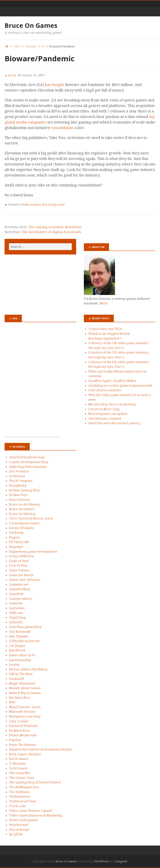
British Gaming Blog (24, 490)
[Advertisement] (32, 382)
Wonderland (19, 825)
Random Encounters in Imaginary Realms (41, 749)
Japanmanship (20, 660)
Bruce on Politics (22, 509)
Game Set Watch (21, 575)
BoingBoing (18, 485)
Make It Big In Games (25, 693)
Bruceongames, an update (108, 414)
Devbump (16, 533)
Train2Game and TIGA (105, 329)
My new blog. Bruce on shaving (112, 404)
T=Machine (18, 763)
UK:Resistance (20, 796)
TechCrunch (18, 768)
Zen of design (19, 830)
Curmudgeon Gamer (24, 523)
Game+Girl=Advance (25, 580)
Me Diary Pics (19, 698)
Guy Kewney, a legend (105, 418)
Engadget (16, 547)
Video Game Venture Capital (30, 811)
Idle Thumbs (19, 636)
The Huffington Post (24, 787)
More (104, 303)
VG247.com (18, 806)
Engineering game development (33, 551)
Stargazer (121, 861)
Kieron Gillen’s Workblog (28, 669)
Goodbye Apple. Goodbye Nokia (112, 381)
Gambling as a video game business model (120, 386)
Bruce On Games (31, 25)
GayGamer (17, 608)
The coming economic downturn (55, 227)
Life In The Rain (21, 674)
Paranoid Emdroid (23, 726)
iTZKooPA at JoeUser (24, 641)
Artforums (17, 476)
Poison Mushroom (23, 735)
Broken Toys (18, 495)
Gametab (16, 603)
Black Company (21, 481)
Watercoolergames (23, 820)
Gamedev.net (19, 584)
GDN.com (16, 613)
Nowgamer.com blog (25, 716)
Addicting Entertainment (28, 467)
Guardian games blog (25, 627)
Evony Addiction (22, 556)
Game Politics (19, 570)
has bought (55, 85)
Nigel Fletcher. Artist (25, 707)
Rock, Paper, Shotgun (25, 754)
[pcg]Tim (16, 834)
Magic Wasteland (22, 683)
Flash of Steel (19, 561)
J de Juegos (17, 646)
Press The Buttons (22, 745)
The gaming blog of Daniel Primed (35, 782)
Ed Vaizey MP (19, 542)
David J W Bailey (22, 528)
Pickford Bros (19, 731)
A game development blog (29, 462)
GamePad (16, 594)
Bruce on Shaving (22, 514)
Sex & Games (19, 759)
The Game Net (19, 773)
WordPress (102, 861)
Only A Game (19, 721)
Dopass (14, 537)
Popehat (15, 740)
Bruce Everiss (19, 500)
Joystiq (14, 664)
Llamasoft (17, 679)
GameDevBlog (20, 589)
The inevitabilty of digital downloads (51, 232)
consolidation (62, 128)
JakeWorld (17, 650)
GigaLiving (17, 617)
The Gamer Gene (21, 778)
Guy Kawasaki (20, 632)
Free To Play (18, 565)
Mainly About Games (25, 688)
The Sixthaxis (19, 792)
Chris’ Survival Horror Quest (31, 518)
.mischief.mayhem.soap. (27, 457)
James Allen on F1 (22, 655)
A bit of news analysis (105, 390)
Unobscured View (23, 801)
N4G (12, 702)
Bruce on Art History (25, 504)
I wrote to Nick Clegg (104, 409)
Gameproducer (21, 599)
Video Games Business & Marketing (36, 815)
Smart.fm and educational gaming (114, 423)
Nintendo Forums (22, 712)
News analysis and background (43, 204)
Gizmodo (16, 622)
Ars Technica (19, 471)
